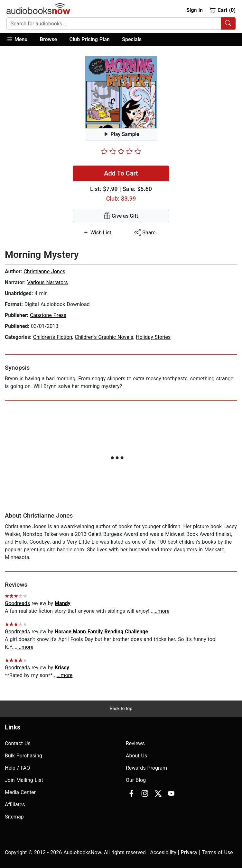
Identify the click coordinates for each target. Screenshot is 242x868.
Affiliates (15, 805)
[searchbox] (114, 23)
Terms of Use (217, 852)
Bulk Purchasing (23, 756)
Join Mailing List (24, 780)
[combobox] (121, 23)
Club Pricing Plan (90, 39)
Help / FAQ (17, 768)
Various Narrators (47, 282)
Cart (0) (223, 10)
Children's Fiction (53, 337)
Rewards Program (146, 768)
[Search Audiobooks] (228, 23)
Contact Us (18, 743)
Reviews (135, 743)
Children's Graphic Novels (104, 337)
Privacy (189, 852)
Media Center (20, 792)
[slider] (121, 151)
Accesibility (163, 852)
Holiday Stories (153, 337)
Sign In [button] (194, 10)
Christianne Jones (44, 271)
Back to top (121, 709)
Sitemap (14, 817)
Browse (48, 39)
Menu (17, 39)
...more (162, 611)
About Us (136, 756)
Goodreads (17, 603)
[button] (20, 40)
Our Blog (136, 780)
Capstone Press (48, 315)
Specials (132, 39)
